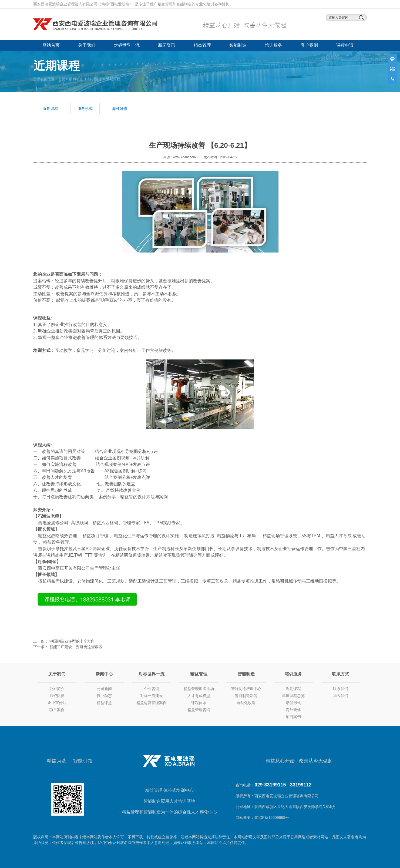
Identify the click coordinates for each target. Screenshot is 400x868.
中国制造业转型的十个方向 (72, 641)
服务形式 (85, 109)
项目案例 (57, 710)
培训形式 (293, 703)
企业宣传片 (57, 703)
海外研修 (120, 109)
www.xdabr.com (184, 157)
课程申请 (345, 45)
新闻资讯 (167, 45)
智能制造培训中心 (246, 689)
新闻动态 (76, 79)
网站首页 (51, 45)
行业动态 (104, 696)
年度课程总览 (293, 696)
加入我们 (341, 696)
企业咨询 (152, 689)
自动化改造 (246, 703)
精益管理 (202, 45)
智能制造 (238, 45)
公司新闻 (104, 689)
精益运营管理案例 (152, 703)
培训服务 (274, 45)
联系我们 (341, 689)
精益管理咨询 (199, 710)
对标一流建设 (152, 696)
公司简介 (57, 689)
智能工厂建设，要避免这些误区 (75, 647)
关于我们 (87, 45)
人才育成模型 (199, 696)
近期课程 (51, 109)
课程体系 (199, 703)
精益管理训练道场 (199, 689)
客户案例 (309, 45)
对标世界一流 (127, 45)
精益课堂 (104, 703)
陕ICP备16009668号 (272, 817)
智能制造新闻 (246, 696)
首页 (62, 79)
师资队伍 (57, 696)
